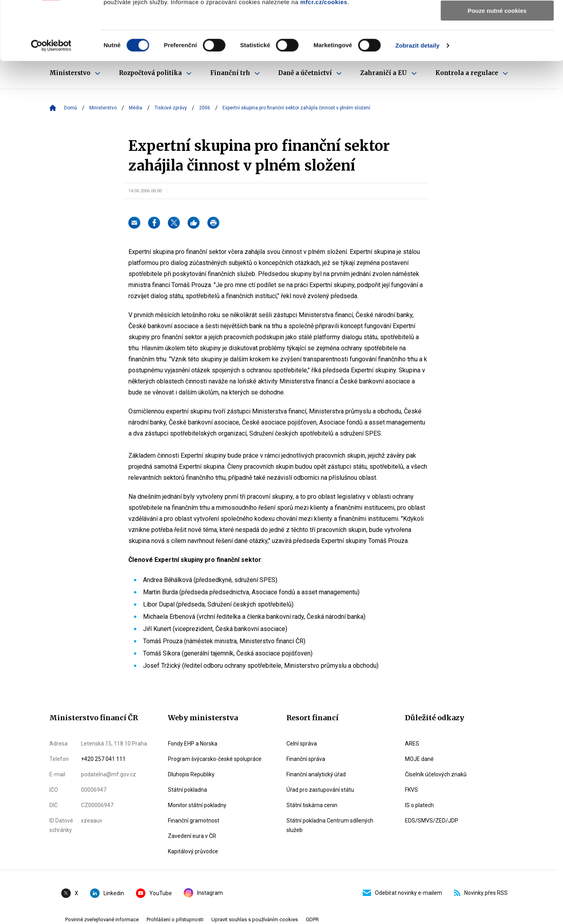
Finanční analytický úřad (316, 774)
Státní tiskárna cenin (312, 805)
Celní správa (302, 744)
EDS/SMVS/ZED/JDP (432, 821)
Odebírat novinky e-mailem (402, 893)
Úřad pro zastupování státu (320, 790)
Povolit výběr (497, 43)
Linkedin (107, 893)
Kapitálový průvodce (193, 851)
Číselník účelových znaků (436, 774)
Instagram (203, 893)
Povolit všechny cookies (497, 20)
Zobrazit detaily (418, 100)
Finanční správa (306, 759)
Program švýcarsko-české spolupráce (215, 759)
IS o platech (419, 805)
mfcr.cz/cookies (324, 57)
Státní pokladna (187, 790)
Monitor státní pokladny (197, 805)
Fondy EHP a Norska (193, 744)
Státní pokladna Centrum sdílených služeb (330, 825)
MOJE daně (419, 759)
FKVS (411, 790)
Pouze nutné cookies (497, 66)
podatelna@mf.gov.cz (108, 774)
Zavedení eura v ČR (192, 836)
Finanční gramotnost (194, 821)
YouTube (154, 893)
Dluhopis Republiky (191, 774)
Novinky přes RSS (481, 893)
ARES (412, 744)
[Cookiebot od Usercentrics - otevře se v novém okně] (51, 101)
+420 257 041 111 (103, 759)
